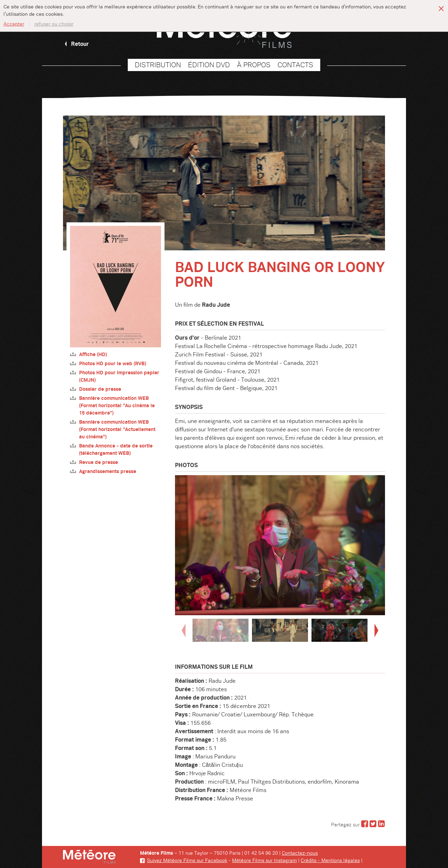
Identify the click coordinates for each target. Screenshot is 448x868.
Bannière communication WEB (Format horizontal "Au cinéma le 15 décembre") (112, 406)
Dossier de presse (96, 389)
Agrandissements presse (103, 471)
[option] (280, 545)
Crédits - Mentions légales (330, 861)
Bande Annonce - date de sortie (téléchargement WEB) (111, 450)
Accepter (14, 24)
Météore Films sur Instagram (264, 861)
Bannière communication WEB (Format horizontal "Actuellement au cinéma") (113, 429)
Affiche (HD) (88, 355)
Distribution (158, 65)
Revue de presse (94, 462)
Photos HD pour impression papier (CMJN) (115, 376)
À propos (254, 65)
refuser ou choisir (54, 24)
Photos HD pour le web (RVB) (108, 364)
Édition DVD (209, 65)
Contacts (295, 65)
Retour (76, 44)
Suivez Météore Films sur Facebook (184, 861)
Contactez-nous (300, 853)
